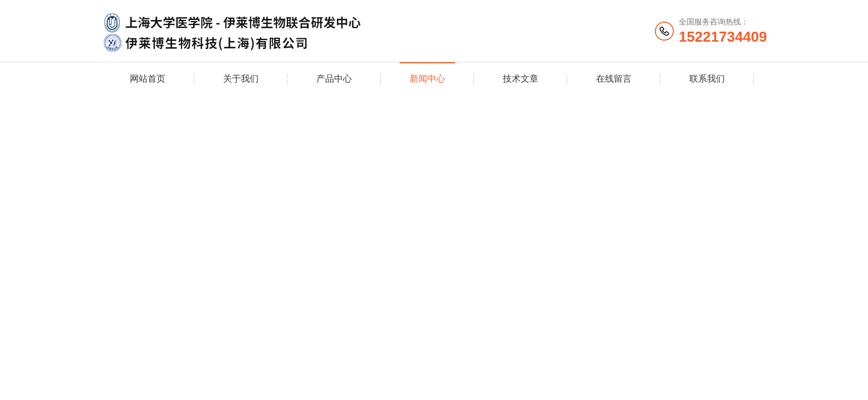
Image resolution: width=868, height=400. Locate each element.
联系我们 (707, 79)
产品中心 (334, 79)
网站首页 (148, 79)
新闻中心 (427, 79)
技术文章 (521, 79)
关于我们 (241, 79)
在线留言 (614, 79)
